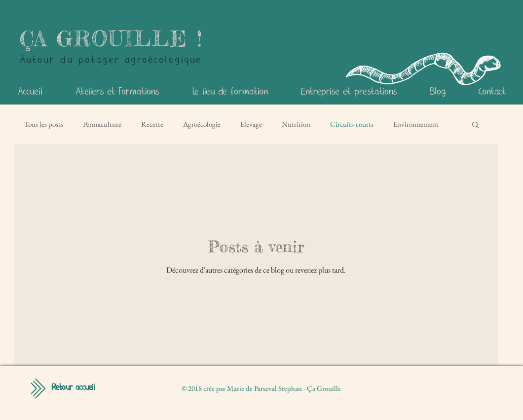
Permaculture (102, 124)
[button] (475, 125)
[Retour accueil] (73, 388)
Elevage (251, 124)
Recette (152, 124)
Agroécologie (202, 124)
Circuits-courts (352, 124)
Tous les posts (44, 124)
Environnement (416, 124)
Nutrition (296, 124)
